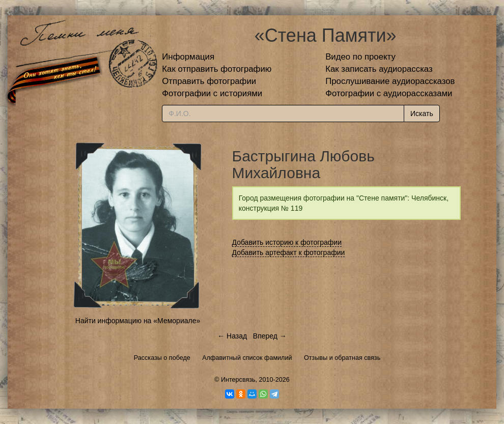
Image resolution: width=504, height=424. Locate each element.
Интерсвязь (238, 380)
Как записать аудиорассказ (379, 69)
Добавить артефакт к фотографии (289, 252)
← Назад (232, 336)
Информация (188, 57)
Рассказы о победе (162, 358)
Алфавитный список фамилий (247, 358)
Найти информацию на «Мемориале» (138, 321)
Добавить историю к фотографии (287, 242)
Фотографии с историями (212, 93)
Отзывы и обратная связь (342, 358)
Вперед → (270, 336)
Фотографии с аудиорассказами (389, 93)
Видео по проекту (360, 57)
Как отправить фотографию (217, 69)
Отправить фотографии (209, 81)
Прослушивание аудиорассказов (390, 81)
